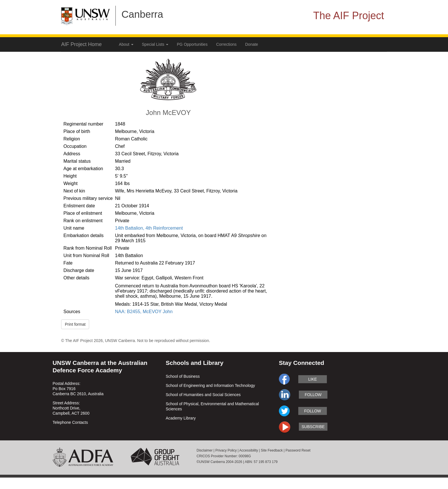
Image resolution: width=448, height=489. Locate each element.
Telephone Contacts (70, 422)
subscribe (313, 427)
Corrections (226, 44)
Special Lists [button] (155, 44)
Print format (75, 324)
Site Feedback (272, 450)
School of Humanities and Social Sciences (203, 395)
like (313, 379)
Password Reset (298, 450)
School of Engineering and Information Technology (210, 385)
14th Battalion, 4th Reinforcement (149, 228)
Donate (252, 44)
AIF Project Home (81, 44)
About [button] (126, 44)
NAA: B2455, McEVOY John (144, 312)
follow (313, 395)
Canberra (142, 14)
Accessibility (249, 450)
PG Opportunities (192, 44)
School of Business (183, 376)
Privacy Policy (226, 450)
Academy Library (181, 418)
